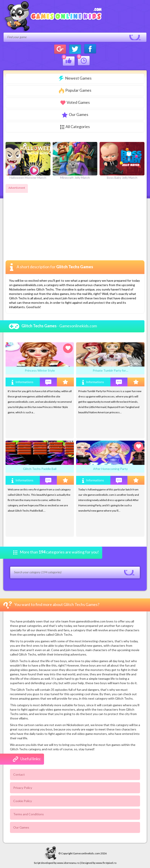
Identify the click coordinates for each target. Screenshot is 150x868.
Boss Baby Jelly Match (122, 161)
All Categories (75, 127)
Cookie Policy (23, 801)
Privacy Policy (23, 788)
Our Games (75, 115)
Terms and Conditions (29, 814)
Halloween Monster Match (28, 161)
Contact (19, 774)
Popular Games (75, 91)
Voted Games (75, 102)
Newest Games (75, 78)
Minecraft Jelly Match (75, 161)
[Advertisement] (43, 222)
